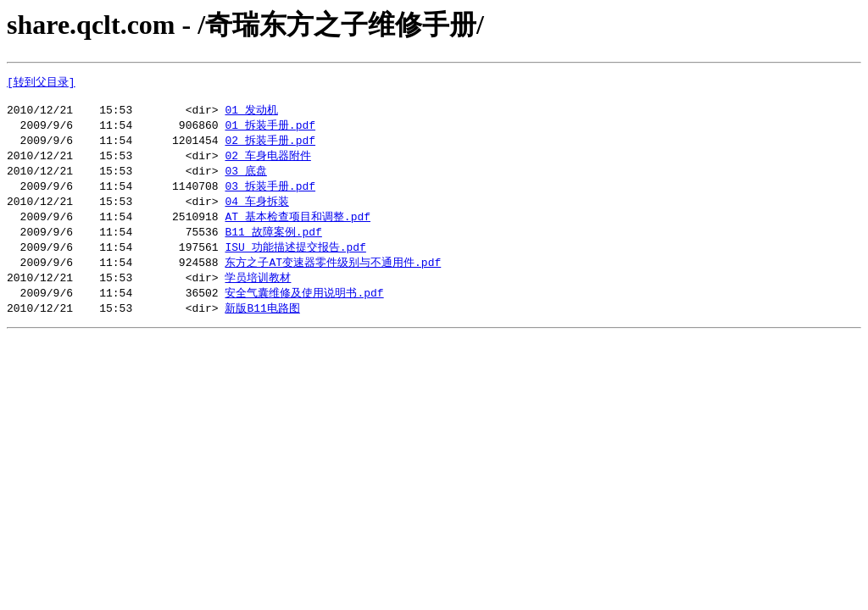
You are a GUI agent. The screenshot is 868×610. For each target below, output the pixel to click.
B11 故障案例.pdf (273, 242)
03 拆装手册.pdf (270, 194)
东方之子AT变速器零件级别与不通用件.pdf (333, 274)
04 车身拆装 (256, 210)
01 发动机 (251, 114)
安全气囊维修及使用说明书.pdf (304, 307)
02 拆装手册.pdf (270, 146)
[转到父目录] (41, 82)
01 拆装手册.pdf (270, 130)
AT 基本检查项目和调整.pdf (298, 226)
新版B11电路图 (262, 323)
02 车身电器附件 (267, 162)
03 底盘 (245, 178)
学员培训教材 (258, 291)
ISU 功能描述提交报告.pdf (295, 258)
